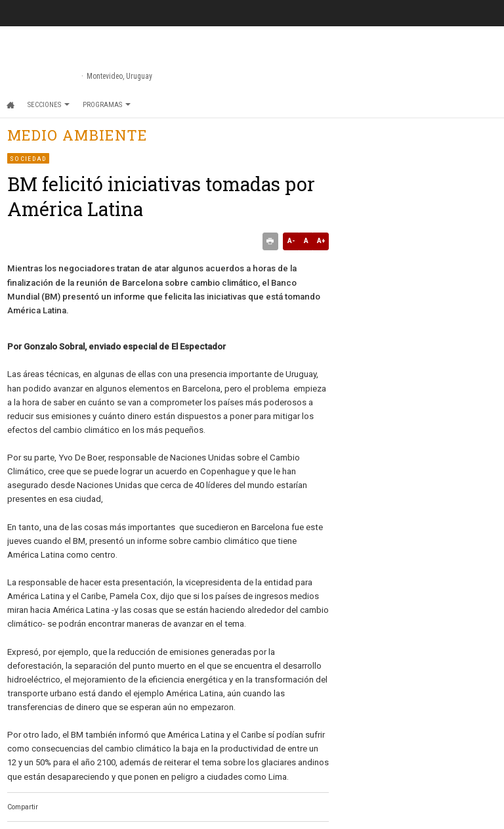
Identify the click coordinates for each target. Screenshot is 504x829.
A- (291, 241)
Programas (107, 105)
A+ (321, 241)
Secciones (49, 105)
